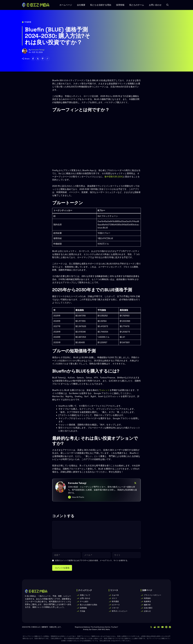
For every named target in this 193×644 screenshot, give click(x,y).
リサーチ (115, 608)
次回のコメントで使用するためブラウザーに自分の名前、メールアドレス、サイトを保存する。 (92, 560)
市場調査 (28, 22)
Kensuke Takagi (38, 50)
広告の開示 (148, 608)
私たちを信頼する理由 (101, 5)
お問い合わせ (155, 5)
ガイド (114, 598)
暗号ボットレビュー (120, 611)
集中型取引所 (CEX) (114, 177)
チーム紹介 (84, 601)
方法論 (82, 611)
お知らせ (147, 611)
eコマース (116, 605)
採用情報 (120, 5)
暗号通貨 (115, 601)
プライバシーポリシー (153, 595)
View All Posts (78, 497)
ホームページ (66, 5)
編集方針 (147, 605)
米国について (85, 595)
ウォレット (104, 390)
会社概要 (81, 5)
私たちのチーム (137, 5)
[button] (167, 5)
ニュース (115, 595)
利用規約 (147, 598)
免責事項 (147, 601)
